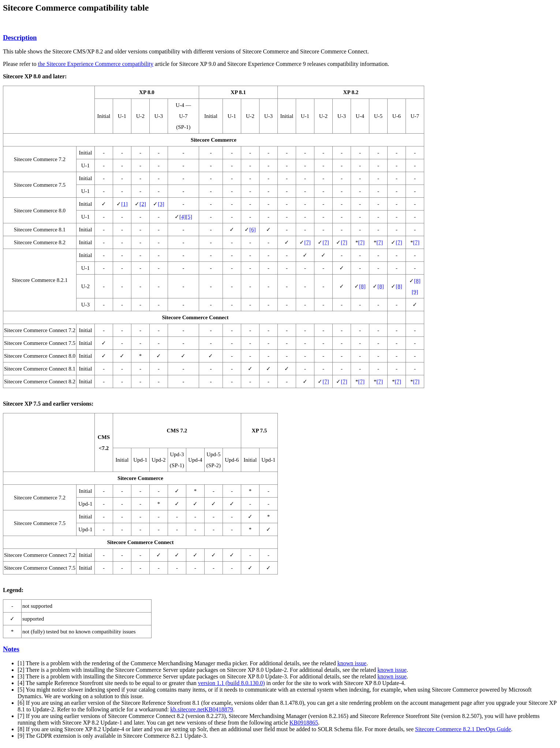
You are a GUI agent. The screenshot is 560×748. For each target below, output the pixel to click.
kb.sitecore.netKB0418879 (202, 709)
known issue (352, 663)
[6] (253, 230)
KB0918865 (304, 723)
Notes (11, 649)
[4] (183, 217)
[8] (362, 286)
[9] (415, 292)
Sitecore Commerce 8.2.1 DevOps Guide (463, 729)
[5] (189, 217)
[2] (143, 204)
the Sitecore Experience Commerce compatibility (96, 64)
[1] (124, 204)
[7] (307, 242)
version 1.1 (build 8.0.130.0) (232, 683)
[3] (161, 204)
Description (20, 38)
